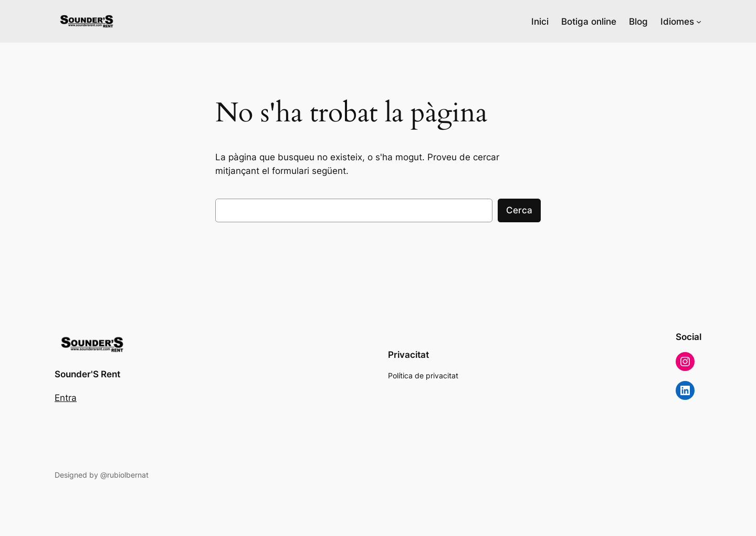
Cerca (519, 210)
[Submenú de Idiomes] (699, 22)
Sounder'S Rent (87, 374)
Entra (66, 398)
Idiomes (677, 22)
